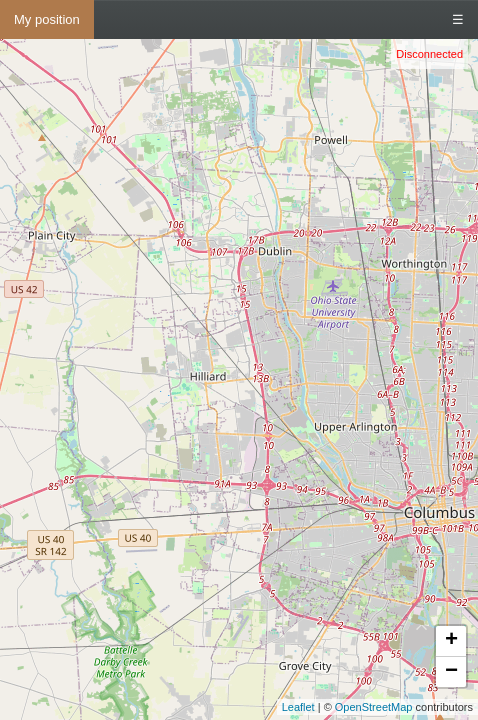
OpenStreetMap (374, 707)
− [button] (451, 672)
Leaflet (298, 707)
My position (47, 19)
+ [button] (451, 641)
